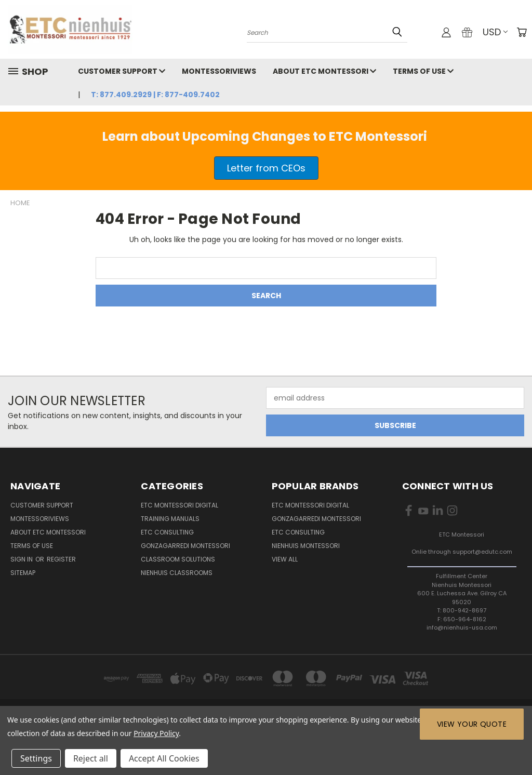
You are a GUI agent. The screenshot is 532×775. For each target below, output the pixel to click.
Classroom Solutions (178, 559)
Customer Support (122, 71)
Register (61, 559)
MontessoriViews (219, 71)
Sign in (22, 559)
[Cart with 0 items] (522, 32)
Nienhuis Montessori (306, 546)
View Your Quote (472, 724)
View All (285, 559)
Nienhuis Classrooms (177, 573)
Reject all (91, 758)
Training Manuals (170, 519)
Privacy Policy (156, 733)
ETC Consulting (167, 532)
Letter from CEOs (266, 168)
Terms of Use (423, 71)
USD (495, 32)
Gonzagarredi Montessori (185, 546)
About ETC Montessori (324, 71)
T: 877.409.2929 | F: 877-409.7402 (155, 95)
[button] (266, 168)
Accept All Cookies (164, 758)
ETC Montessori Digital (179, 505)
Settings (36, 758)
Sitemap (23, 573)
